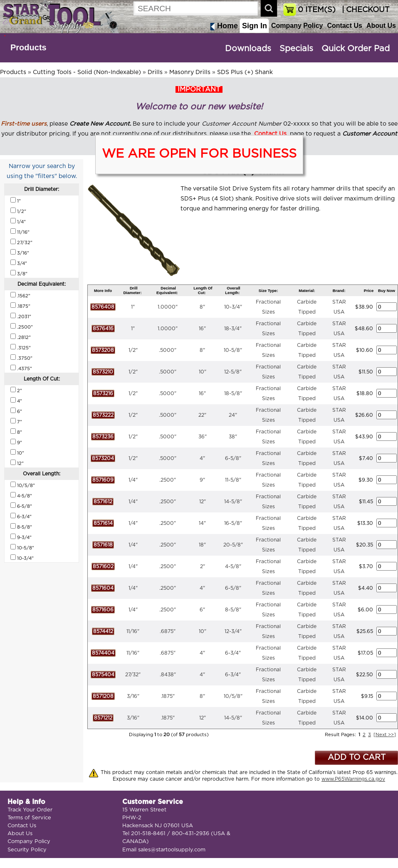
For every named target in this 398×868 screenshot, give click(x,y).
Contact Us (344, 26)
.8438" (168, 675)
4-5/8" (233, 566)
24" (233, 415)
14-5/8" (233, 502)
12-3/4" (233, 631)
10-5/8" (233, 350)
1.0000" (168, 307)
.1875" (168, 696)
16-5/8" (233, 523)
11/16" (133, 631)
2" (203, 566)
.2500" (168, 480)
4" (202, 458)
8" (202, 307)
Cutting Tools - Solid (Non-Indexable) (87, 72)
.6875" (168, 631)
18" (202, 545)
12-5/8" (233, 372)
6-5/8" (233, 458)
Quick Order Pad (356, 49)
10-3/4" (233, 307)
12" (203, 502)
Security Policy (27, 850)
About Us (381, 26)
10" (203, 372)
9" (202, 480)
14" (202, 523)
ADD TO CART (357, 758)
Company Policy (297, 26)
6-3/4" (233, 653)
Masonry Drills (190, 72)
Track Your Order (30, 810)
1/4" (133, 480)
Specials (296, 49)
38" (233, 437)
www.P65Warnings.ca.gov (353, 779)
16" (202, 329)
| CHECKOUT (365, 10)
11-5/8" (233, 480)
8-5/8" (233, 610)
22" (202, 415)
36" (203, 437)
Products (28, 47)
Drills (155, 72)
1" (133, 307)
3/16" (133, 696)
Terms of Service (29, 818)
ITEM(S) (317, 10)
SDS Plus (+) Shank (245, 72)
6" (202, 610)
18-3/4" (233, 329)
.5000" (168, 350)
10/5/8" (233, 696)
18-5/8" (233, 393)
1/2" (133, 350)
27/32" (133, 675)
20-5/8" (233, 545)
